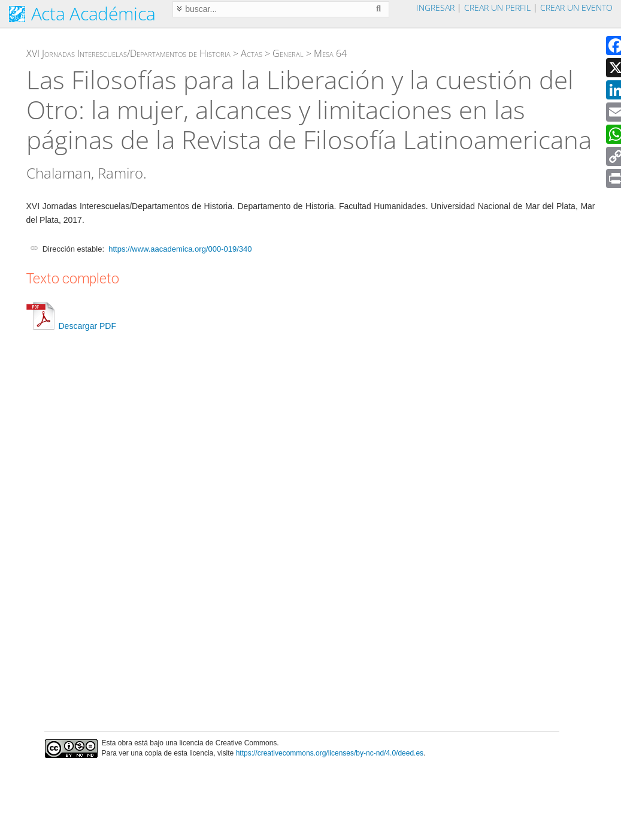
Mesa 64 (330, 53)
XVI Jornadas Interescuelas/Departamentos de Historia (128, 53)
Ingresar (435, 7)
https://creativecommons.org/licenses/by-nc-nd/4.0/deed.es (330, 753)
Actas (252, 53)
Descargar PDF (71, 326)
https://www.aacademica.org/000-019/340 (180, 249)
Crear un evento (576, 7)
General (288, 53)
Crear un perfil (497, 7)
